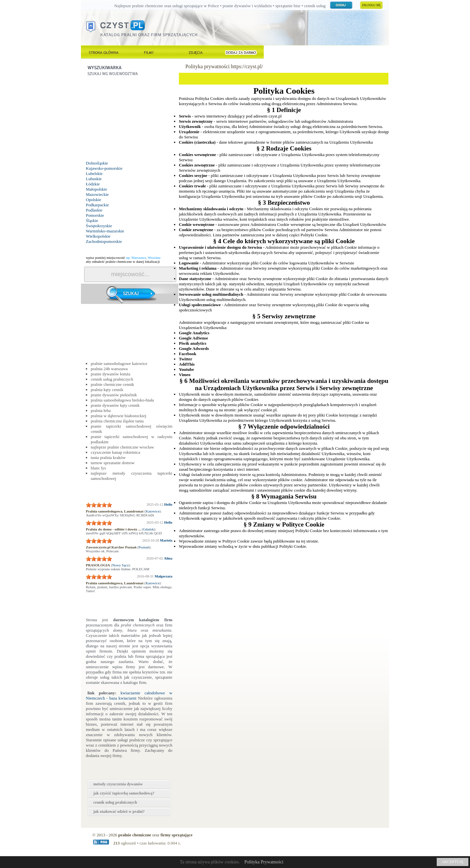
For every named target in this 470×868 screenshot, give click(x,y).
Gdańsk (149, 529)
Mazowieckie (97, 194)
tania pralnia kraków (108, 458)
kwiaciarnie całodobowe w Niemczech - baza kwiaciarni (129, 695)
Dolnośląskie (97, 163)
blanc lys (98, 468)
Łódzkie (93, 184)
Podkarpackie (97, 205)
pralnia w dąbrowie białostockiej (118, 416)
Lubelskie (94, 174)
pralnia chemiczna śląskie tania (117, 421)
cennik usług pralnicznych (115, 802)
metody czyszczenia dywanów (118, 784)
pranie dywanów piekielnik (114, 395)
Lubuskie (94, 179)
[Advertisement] (130, 120)
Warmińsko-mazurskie (105, 231)
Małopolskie (96, 189)
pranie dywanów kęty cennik (115, 405)
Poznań (144, 547)
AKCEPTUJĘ (453, 862)
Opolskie (94, 200)
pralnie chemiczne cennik (112, 384)
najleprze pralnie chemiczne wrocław (122, 447)
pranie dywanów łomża (110, 374)
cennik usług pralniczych (112, 379)
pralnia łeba (101, 410)
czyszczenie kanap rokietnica (116, 452)
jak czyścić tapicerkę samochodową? (124, 793)
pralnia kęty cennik (107, 390)
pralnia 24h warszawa (109, 369)
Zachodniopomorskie (104, 241)
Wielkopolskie (98, 236)
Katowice (152, 511)
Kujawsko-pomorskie (104, 168)
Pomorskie (95, 215)
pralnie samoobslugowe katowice (119, 363)
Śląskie (92, 221)
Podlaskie (94, 210)
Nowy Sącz (120, 565)
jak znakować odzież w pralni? (119, 812)
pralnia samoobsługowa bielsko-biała (122, 400)
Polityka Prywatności (264, 862)
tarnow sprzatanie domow (113, 463)
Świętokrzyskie (99, 226)
